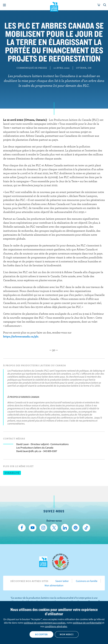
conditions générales (56, 626)
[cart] (99, 5)
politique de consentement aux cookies (45, 623)
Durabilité (12, 473)
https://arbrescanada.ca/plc (21, 336)
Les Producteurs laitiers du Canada (54, 6)
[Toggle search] (105, 5)
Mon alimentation (54, 585)
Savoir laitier (62, 581)
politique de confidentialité (87, 623)
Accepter (41, 634)
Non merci (67, 634)
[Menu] (4, 5)
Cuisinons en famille (87, 581)
